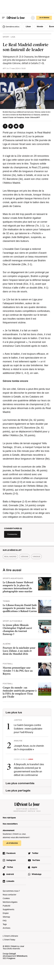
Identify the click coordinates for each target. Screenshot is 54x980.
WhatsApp (37, 874)
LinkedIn (10, 881)
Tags (5, 924)
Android (10, 874)
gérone (25, 556)
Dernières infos (11, 27)
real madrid (10, 556)
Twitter (35, 853)
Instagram (11, 860)
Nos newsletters (10, 824)
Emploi (6, 913)
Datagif (12, 954)
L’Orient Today (9, 940)
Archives (6, 928)
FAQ (5, 921)
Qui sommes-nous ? (11, 891)
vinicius (36, 556)
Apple (34, 867)
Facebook (11, 853)
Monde (40, 26)
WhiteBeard (22, 956)
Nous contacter (10, 895)
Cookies (6, 898)
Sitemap (6, 917)
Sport (6, 37)
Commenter (12, 534)
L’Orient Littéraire (10, 936)
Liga (13, 37)
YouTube (36, 860)
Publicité (6, 906)
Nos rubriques (9, 818)
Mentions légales (10, 902)
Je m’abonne (44, 17)
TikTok (10, 867)
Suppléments (8, 909)
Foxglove (11, 958)
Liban (28, 26)
